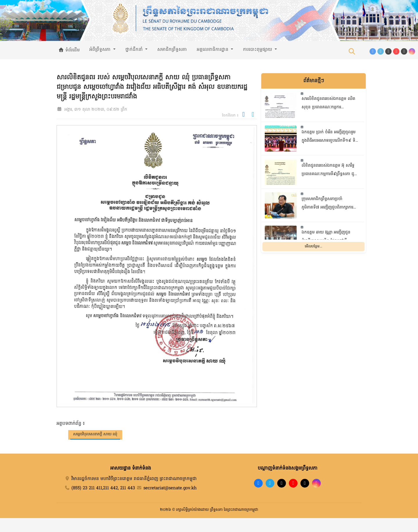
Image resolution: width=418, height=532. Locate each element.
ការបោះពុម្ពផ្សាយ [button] (258, 50)
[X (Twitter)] (404, 51)
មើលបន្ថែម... (313, 247)
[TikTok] (388, 51)
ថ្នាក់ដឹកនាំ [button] (135, 50)
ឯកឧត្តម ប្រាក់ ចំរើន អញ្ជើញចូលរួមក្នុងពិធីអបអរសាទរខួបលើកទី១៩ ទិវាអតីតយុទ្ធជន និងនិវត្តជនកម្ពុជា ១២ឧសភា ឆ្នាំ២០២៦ (330, 137)
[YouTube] (396, 51)
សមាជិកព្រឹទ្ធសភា (172, 50)
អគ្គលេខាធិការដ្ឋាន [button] (213, 50)
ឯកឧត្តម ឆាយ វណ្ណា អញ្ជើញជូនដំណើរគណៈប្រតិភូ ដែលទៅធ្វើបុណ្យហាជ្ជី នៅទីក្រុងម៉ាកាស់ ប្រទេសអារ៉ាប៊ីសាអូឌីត (329, 237)
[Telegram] (381, 51)
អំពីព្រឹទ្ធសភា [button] (101, 50)
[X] (305, 483)
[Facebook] (373, 51)
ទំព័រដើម (69, 50)
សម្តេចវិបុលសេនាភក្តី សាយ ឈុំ (95, 434)
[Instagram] (412, 51)
